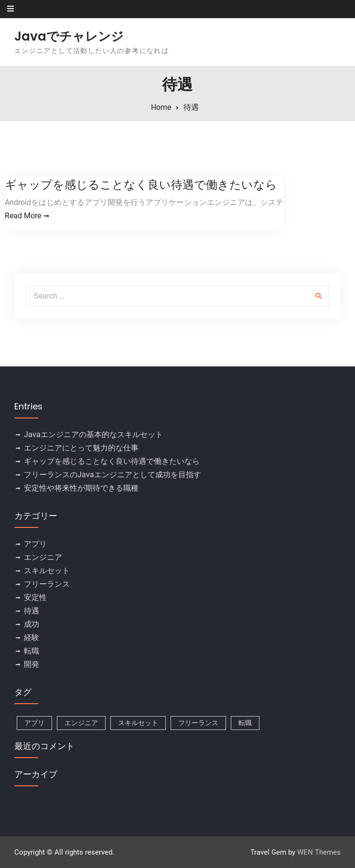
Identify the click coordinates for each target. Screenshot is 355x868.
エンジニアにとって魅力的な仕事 (81, 448)
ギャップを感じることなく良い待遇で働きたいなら (141, 185)
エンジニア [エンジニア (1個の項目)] (81, 723)
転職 (32, 651)
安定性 (35, 597)
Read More (23, 216)
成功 (32, 624)
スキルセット (47, 571)
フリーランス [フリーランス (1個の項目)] (198, 723)
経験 (32, 638)
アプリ (35, 544)
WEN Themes (319, 852)
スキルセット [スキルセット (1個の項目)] (138, 723)
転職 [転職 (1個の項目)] (245, 723)
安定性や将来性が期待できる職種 (81, 488)
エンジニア (43, 557)
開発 (32, 664)
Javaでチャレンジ (69, 36)
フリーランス (47, 584)
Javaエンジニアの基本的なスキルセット (93, 434)
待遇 (32, 611)
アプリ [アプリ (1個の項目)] (34, 723)
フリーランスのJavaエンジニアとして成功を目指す (113, 475)
